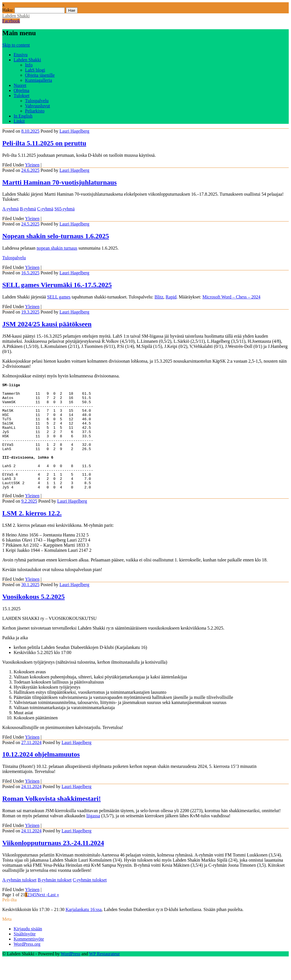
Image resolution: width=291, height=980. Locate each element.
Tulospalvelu (37, 101)
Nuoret (20, 85)
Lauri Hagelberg (74, 131)
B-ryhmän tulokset (55, 901)
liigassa (93, 837)
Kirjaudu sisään (28, 950)
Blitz (159, 297)
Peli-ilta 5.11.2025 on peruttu (44, 143)
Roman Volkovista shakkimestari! (52, 820)
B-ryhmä (28, 209)
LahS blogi (35, 70)
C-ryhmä (45, 209)
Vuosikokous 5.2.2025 (34, 618)
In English (23, 116)
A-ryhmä (11, 209)
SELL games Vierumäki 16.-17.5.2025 (57, 285)
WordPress (71, 975)
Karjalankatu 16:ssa (84, 931)
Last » (53, 916)
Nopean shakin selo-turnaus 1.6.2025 (56, 236)
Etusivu (21, 55)
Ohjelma (21, 90)
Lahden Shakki (16, 16)
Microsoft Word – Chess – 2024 (231, 297)
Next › (42, 916)
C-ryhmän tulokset (90, 901)
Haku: (8, 10)
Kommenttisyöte (29, 960)
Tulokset (21, 96)
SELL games (59, 297)
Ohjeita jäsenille (40, 75)
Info (29, 65)
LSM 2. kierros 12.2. (32, 534)
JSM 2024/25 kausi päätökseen (47, 324)
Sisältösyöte (25, 955)
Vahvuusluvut (38, 106)
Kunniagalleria (39, 80)
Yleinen (32, 165)
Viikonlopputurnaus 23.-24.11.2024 (53, 864)
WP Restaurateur (104, 975)
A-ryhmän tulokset (19, 901)
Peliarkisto (35, 111)
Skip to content (16, 45)
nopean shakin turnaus (57, 248)
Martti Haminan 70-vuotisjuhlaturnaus (60, 182)
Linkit (19, 121)
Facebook (11, 21)
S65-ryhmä (65, 209)
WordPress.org (27, 965)
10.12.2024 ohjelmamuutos (41, 776)
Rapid (171, 297)
